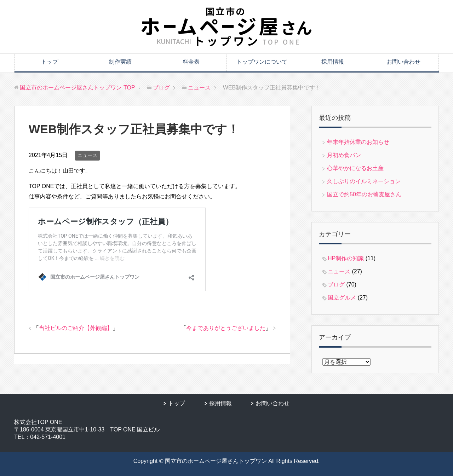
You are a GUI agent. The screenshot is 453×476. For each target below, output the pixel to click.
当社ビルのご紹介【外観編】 (76, 328)
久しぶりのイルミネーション (364, 181)
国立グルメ (342, 298)
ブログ (336, 285)
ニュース (87, 155)
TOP (77, 88)
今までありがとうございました (226, 328)
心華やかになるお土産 (355, 168)
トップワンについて (262, 62)
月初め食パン (344, 155)
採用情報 (333, 62)
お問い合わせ (403, 62)
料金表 (191, 62)
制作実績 (120, 62)
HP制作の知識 (346, 258)
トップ (50, 62)
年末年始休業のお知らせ (358, 142)
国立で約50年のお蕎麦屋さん (364, 194)
